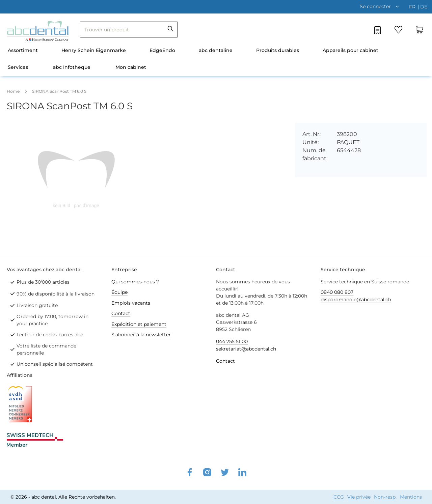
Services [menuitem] (18, 67)
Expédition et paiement (139, 324)
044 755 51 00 (232, 341)
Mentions (411, 497)
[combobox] (129, 30)
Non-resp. (385, 497)
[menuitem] (23, 51)
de (424, 7)
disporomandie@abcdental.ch (356, 300)
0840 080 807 (337, 292)
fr (413, 7)
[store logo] (38, 31)
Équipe (119, 292)
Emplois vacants (131, 303)
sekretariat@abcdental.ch (246, 349)
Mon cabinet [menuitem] (131, 67)
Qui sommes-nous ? (135, 282)
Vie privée (359, 497)
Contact (121, 313)
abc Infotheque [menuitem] (72, 67)
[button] (381, 6)
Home (13, 91)
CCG (339, 497)
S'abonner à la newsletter (141, 335)
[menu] (216, 59)
